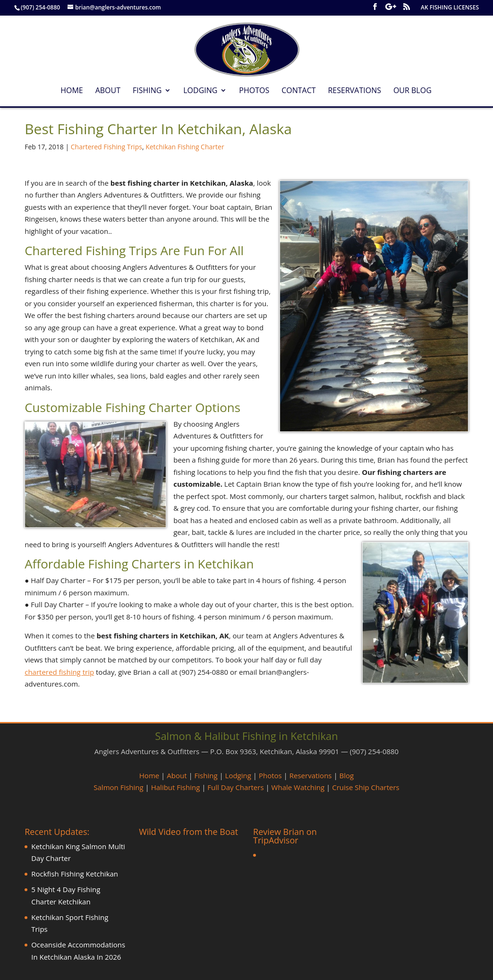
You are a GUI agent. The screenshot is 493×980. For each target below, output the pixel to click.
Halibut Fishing (176, 787)
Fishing (147, 91)
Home (72, 91)
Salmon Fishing (118, 787)
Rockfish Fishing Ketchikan (75, 874)
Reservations (354, 91)
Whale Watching (298, 787)
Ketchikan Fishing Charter (185, 147)
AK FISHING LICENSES (450, 8)
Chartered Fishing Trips (106, 147)
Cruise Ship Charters (365, 787)
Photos (254, 91)
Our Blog (412, 91)
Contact (298, 91)
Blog (347, 775)
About (108, 91)
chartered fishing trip (59, 672)
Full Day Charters (235, 787)
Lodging (200, 91)
